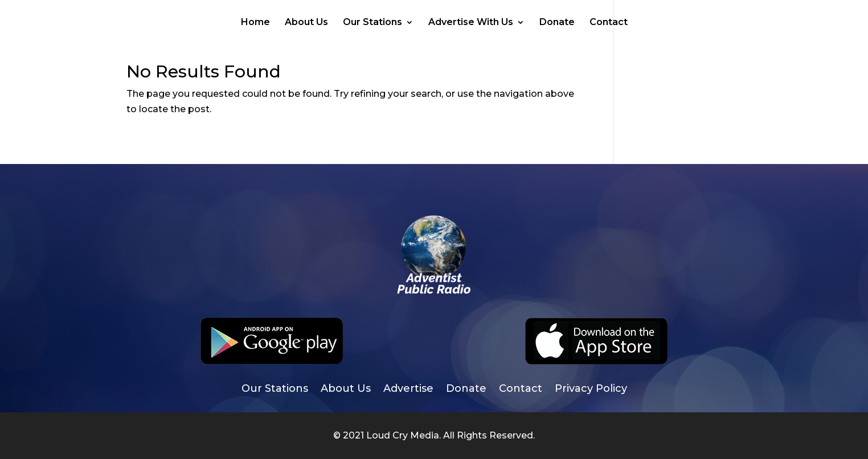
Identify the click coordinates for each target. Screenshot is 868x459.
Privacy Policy (591, 390)
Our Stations (372, 23)
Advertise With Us (471, 23)
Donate (557, 23)
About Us (306, 23)
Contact (609, 23)
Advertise (408, 390)
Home (255, 23)
